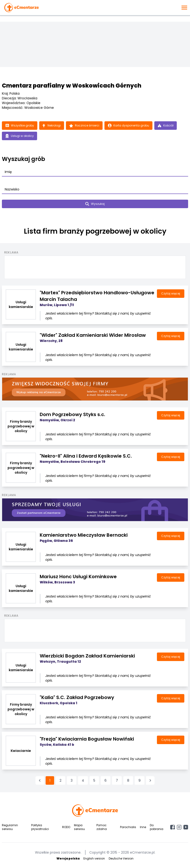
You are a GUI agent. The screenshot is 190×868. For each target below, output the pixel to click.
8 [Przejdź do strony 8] (128, 780)
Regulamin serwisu (10, 827)
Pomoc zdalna (102, 827)
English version (94, 858)
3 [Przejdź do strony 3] (72, 780)
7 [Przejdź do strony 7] (117, 780)
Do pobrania (157, 827)
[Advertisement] (95, 266)
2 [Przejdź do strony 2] (60, 780)
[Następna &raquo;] (150, 780)
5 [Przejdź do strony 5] (94, 780)
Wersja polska (68, 858)
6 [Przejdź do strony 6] (106, 780)
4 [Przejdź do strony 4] (83, 780)
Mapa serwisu (79, 827)
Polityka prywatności (40, 827)
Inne (143, 827)
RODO (66, 827)
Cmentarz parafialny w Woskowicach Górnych (72, 86)
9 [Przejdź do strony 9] (140, 780)
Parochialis (128, 827)
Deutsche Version (121, 858)
